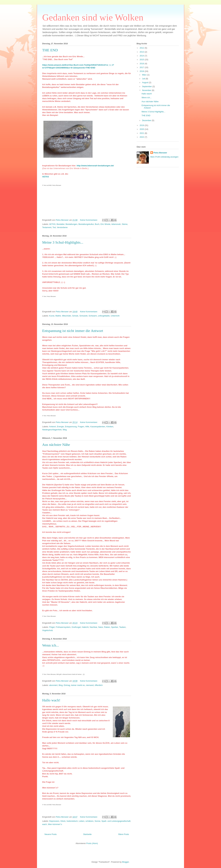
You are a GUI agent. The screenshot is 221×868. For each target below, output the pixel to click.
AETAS (52, 224)
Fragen (81, 427)
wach (45, 824)
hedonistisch (72, 821)
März (145, 75)
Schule (75, 316)
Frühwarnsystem (63, 627)
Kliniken (110, 427)
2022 (142, 137)
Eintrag (67, 685)
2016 (142, 64)
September (147, 86)
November (147, 90)
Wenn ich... (51, 645)
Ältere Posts (124, 834)
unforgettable (104, 316)
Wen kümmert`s (55, 824)
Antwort (52, 427)
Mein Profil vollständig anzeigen (164, 157)
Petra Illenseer (160, 153)
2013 (142, 52)
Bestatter (61, 224)
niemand (90, 685)
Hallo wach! (51, 700)
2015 (142, 60)
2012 (142, 48)
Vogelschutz (48, 630)
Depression (54, 821)
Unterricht (115, 316)
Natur (101, 627)
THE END (50, 50)
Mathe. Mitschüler (63, 316)
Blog (61, 685)
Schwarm (93, 316)
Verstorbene (62, 227)
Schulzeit (83, 316)
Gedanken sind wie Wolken (93, 17)
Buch (97, 224)
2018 (142, 71)
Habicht (85, 627)
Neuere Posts (51, 834)
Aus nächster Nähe (56, 445)
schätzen (89, 821)
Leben (82, 821)
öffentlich (99, 685)
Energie (60, 427)
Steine (125, 224)
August (145, 82)
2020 (142, 129)
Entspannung (71, 427)
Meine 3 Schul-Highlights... (63, 242)
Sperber (115, 627)
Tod (54, 227)
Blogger (126, 862)
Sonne (97, 821)
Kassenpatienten (98, 427)
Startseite (87, 834)
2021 (142, 133)
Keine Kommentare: (89, 220)
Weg (65, 430)
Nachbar (93, 627)
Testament (47, 227)
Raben (107, 627)
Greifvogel (76, 627)
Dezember (147, 120)
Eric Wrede (105, 224)
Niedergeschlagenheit (52, 430)
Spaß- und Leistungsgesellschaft (116, 821)
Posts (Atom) (92, 843)
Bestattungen (71, 224)
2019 (142, 125)
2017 (142, 67)
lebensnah (116, 224)
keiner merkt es (78, 685)
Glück (63, 821)
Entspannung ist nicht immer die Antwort (73, 331)
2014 (142, 56)
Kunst (52, 316)
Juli (144, 79)
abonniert (53, 685)
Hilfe (87, 427)
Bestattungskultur (86, 224)
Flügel (52, 627)
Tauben (122, 627)
